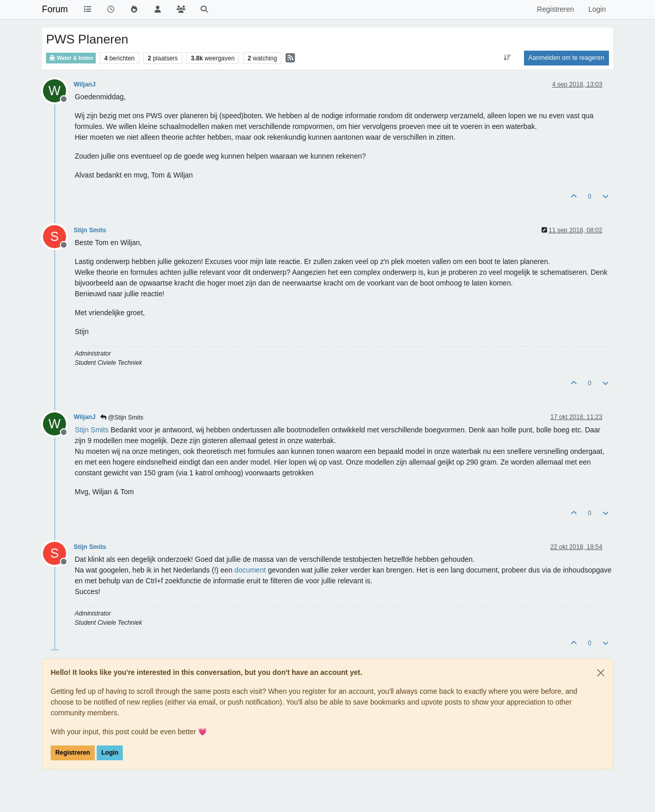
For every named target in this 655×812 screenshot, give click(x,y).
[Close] (601, 673)
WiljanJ (85, 84)
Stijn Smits (90, 230)
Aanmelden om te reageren (566, 58)
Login (110, 753)
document (250, 570)
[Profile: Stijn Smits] (92, 430)
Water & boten (71, 58)
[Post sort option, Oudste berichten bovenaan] (507, 58)
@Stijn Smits (122, 418)
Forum (55, 9)
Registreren (73, 753)
